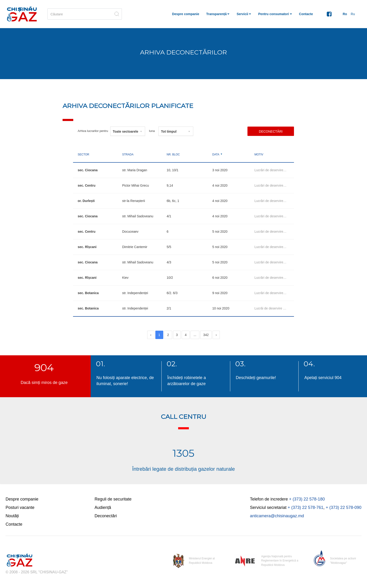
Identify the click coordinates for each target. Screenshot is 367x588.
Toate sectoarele (125, 131)
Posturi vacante (20, 507)
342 (206, 335)
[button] (218, 14)
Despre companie (22, 499)
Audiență (103, 507)
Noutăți (12, 516)
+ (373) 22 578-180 (307, 499)
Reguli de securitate (113, 499)
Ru (353, 14)
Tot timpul (169, 131)
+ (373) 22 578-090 (344, 507)
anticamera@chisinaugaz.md (277, 516)
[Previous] (151, 335)
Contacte (14, 524)
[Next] (216, 335)
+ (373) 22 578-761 (306, 507)
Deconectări (271, 131)
